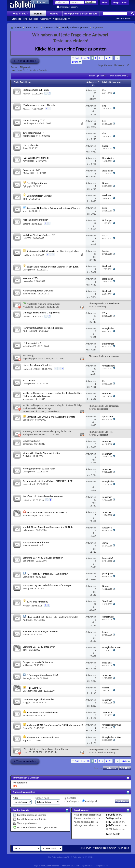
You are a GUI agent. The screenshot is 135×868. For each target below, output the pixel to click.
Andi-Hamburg (30, 331)
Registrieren (120, 3)
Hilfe (105, 3)
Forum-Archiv (51, 27)
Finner (26, 635)
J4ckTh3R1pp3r (30, 136)
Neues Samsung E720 (34, 120)
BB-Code (111, 815)
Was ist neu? (20, 14)
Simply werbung (31, 441)
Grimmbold (28, 577)
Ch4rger (27, 109)
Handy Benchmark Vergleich (37, 365)
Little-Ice (27, 500)
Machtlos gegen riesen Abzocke (39, 105)
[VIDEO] (110, 825)
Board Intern (33, 27)
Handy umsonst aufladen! (36, 542)
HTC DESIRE (29, 380)
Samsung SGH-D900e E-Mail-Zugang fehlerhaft (51, 417)
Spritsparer (28, 420)
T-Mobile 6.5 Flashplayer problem (40, 631)
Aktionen (44, 19)
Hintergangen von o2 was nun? (39, 469)
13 (95, 420)
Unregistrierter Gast (32, 691)
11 (110, 58)
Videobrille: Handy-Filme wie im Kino (42, 453)
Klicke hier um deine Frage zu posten (71, 49)
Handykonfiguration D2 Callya (38, 291)
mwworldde (29, 161)
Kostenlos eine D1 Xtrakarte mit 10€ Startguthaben (53, 251)
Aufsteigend (72, 801)
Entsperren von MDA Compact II (40, 662)
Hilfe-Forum (85, 848)
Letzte (77, 62)
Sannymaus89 (30, 294)
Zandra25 (27, 728)
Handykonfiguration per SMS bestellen (43, 328)
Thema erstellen (25, 61)
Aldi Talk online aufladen (36, 220)
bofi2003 (27, 238)
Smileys (110, 818)
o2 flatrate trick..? (32, 343)
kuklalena (27, 665)
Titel (16, 82)
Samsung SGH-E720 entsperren (39, 647)
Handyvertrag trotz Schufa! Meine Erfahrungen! (48, 585)
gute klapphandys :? (33, 133)
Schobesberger (30, 516)
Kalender (34, 19)
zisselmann (114, 304)
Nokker (26, 606)
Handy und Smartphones (75, 27)
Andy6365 (28, 620)
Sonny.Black (28, 561)
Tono (25, 650)
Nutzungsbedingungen (105, 848)
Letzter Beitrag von (113, 82)
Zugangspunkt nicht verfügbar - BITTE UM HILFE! (48, 481)
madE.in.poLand (31, 123)
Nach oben (125, 768)
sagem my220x (31, 278)
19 (95, 223)
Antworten (92, 82)
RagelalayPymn (30, 359)
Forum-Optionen (97, 76)
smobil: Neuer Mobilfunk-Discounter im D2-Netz (48, 527)
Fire (111, 432)
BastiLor (27, 545)
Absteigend (89, 801)
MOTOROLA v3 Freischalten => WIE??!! (47, 513)
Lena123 (27, 752)
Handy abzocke (31, 145)
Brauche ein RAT (31, 170)
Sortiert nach (42, 798)
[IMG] (109, 822)
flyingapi (27, 186)
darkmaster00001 (31, 369)
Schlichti (27, 456)
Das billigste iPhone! (37, 183)
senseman (114, 356)
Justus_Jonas (29, 678)
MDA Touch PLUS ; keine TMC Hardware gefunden (52, 617)
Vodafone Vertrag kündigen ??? (39, 235)
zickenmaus (28, 530)
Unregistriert (29, 270)
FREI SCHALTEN (34, 688)
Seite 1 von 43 (82, 58)
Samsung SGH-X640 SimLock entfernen (43, 558)
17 (95, 316)
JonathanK (28, 716)
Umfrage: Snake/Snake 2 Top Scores (41, 313)
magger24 (28, 281)
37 (95, 254)
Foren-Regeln (113, 834)
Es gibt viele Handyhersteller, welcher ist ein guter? (53, 267)
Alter (16, 798)
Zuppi (26, 740)
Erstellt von (25, 82)
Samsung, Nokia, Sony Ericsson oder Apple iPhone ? (53, 208)
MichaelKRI (28, 173)
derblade (27, 255)
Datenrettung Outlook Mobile (38, 699)
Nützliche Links (60, 19)
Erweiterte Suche (123, 19)
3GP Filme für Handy (37, 602)
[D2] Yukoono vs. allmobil (36, 158)
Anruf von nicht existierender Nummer (43, 496)
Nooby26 (27, 588)
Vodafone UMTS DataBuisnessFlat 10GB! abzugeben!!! (55, 725)
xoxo (25, 199)
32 (95, 369)
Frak (25, 148)
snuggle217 (28, 702)
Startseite (16, 19)
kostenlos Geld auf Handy (36, 90)
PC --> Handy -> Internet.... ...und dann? (47, 574)
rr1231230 (28, 307)
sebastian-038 (30, 346)
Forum (38, 14)
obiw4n (26, 317)
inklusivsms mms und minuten (42, 712)
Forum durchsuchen (118, 76)
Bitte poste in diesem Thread (81, 14)
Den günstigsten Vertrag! (40, 196)
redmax (27, 94)
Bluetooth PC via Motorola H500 (43, 737)
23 (95, 93)
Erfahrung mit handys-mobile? (42, 675)
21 (95, 108)
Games (54, 14)
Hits (93, 85)
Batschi (26, 224)
